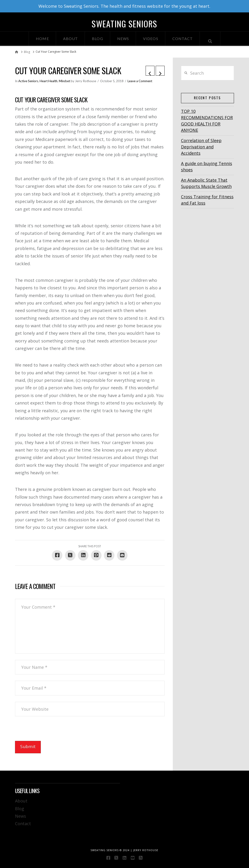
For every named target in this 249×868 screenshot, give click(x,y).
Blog (20, 809)
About (21, 801)
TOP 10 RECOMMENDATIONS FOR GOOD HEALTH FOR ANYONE (207, 121)
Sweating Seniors (124, 24)
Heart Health (49, 81)
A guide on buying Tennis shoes (207, 167)
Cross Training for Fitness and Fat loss (207, 200)
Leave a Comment (140, 81)
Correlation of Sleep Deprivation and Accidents (201, 147)
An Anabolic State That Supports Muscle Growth (206, 183)
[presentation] (51, 732)
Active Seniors (28, 81)
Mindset (64, 81)
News (21, 816)
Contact (23, 824)
